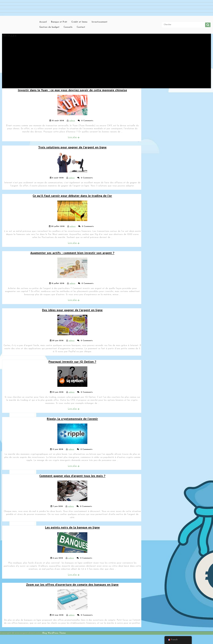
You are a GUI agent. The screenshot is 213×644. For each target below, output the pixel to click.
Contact (81, 27)
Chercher (208, 25)
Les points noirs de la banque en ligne (72, 527)
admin (72, 121)
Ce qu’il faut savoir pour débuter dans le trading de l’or (72, 196)
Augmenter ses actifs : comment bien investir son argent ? (72, 253)
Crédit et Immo (79, 22)
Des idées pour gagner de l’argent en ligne (72, 310)
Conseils (68, 27)
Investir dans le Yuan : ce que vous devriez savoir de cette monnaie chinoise (72, 90)
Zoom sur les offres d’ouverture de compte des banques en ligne (72, 585)
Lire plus (72, 137)
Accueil (43, 22)
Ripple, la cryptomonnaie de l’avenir (72, 419)
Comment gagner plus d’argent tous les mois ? (72, 476)
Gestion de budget (49, 27)
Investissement (100, 22)
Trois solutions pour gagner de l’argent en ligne (72, 147)
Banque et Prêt (59, 22)
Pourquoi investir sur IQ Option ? (72, 362)
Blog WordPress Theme (54, 633)
